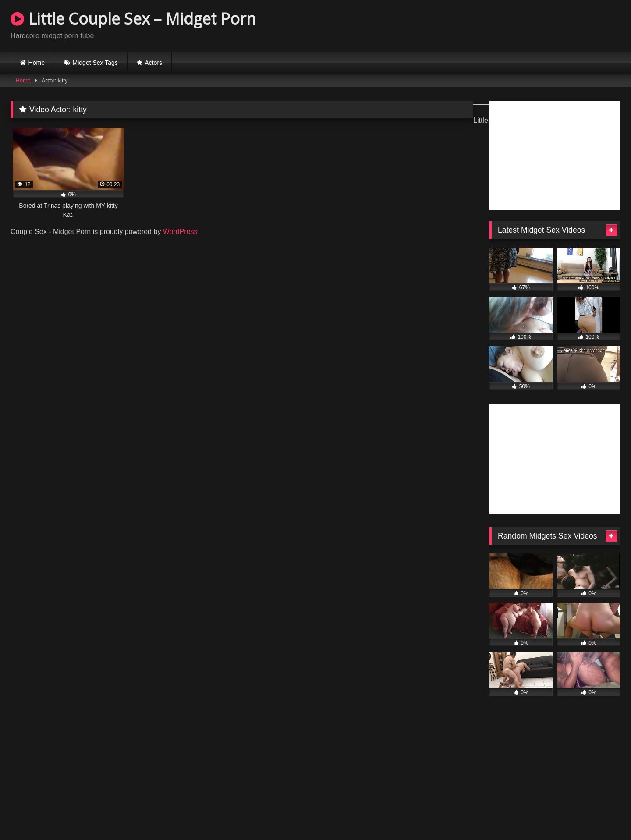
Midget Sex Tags (95, 63)
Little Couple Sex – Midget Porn (133, 19)
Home (37, 63)
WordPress (180, 232)
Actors (153, 63)
